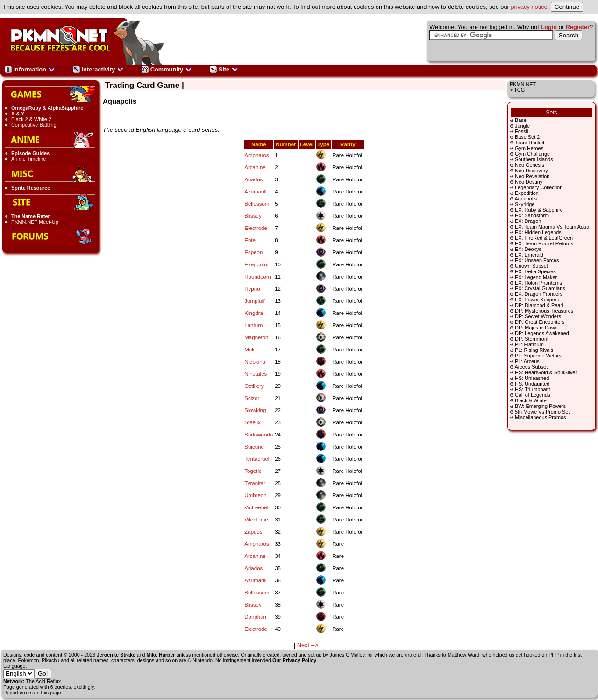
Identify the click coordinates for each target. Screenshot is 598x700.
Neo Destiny (529, 182)
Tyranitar (255, 483)
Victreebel (256, 507)
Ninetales (256, 374)
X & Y (18, 114)
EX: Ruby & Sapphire (539, 210)
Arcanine (255, 167)
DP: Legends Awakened (542, 333)
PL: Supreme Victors (538, 356)
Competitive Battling (34, 125)
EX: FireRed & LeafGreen (544, 238)
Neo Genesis (530, 165)
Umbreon (255, 495)
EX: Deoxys (528, 249)
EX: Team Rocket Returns (544, 243)
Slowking (255, 410)
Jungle (522, 126)
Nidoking (255, 362)
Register (578, 27)
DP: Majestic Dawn (536, 328)
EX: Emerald (529, 255)
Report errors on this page (32, 693)
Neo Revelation (532, 176)
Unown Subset (531, 266)
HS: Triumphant (533, 389)
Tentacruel (257, 459)
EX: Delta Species (535, 271)
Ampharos (256, 155)
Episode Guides (30, 153)
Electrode (256, 228)
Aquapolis (526, 199)
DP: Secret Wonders (538, 316)
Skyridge (525, 204)
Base (521, 120)
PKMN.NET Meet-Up (35, 222)
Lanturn (253, 325)
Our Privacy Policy (294, 660)
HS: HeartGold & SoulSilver (546, 372)
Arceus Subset (531, 367)
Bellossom (257, 204)
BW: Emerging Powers (540, 406)
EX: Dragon (528, 221)
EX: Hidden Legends (538, 232)
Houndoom (257, 277)
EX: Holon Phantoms (538, 283)
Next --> (308, 645)
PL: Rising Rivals (534, 350)
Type (323, 144)
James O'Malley (347, 655)
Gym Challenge (532, 154)
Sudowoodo (259, 435)
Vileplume (256, 520)
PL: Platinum (529, 344)
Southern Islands (534, 159)
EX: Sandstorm (532, 215)
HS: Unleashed (532, 378)
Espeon (253, 252)
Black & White (531, 400)
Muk (249, 350)
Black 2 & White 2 (31, 119)
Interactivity (98, 69)
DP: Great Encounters (540, 322)
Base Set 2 (527, 137)
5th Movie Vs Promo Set (542, 412)
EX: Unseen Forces (537, 260)
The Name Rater (31, 216)
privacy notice (529, 7)
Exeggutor (257, 264)
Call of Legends (533, 395)
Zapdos (253, 532)
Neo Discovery (531, 171)
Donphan (255, 617)
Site (224, 69)
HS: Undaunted (532, 384)
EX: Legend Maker (536, 277)
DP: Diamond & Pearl (539, 305)
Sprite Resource (31, 188)
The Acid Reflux (44, 681)
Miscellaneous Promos (540, 417)
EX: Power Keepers (537, 300)
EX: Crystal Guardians (540, 288)
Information (30, 69)
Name (259, 144)
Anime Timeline (28, 159)
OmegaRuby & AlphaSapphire (47, 108)
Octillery (254, 386)
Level (307, 144)
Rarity (348, 144)
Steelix (253, 422)
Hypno (252, 289)
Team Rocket (530, 143)
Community (167, 69)
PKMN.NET (523, 84)
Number (286, 144)
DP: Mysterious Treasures (544, 311)
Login (549, 27)
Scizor (252, 398)
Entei (250, 240)
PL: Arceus (527, 361)
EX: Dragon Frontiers (539, 294)
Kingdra (254, 313)
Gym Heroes (529, 148)
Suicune (254, 447)
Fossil (521, 131)
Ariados (253, 179)
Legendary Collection (539, 187)
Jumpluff (254, 301)
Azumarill (255, 192)
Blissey (253, 216)
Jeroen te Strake (116, 655)
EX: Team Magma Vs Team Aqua (552, 227)
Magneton (256, 337)
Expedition (527, 193)
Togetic (253, 471)
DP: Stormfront (532, 339)
